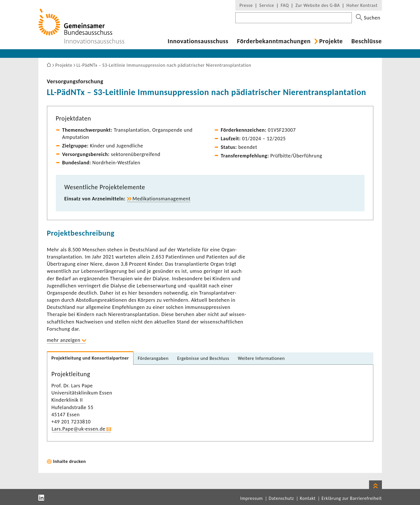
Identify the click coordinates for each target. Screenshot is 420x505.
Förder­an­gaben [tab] (153, 358)
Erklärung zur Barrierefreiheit (352, 498)
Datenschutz (281, 498)
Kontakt (308, 498)
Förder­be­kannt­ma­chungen (274, 41)
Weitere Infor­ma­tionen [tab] (261, 358)
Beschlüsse (366, 41)
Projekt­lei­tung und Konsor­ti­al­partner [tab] (90, 358)
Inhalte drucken (70, 461)
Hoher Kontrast (362, 5)
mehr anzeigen (64, 340)
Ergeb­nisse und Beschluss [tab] (203, 358)
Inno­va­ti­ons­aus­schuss (198, 41)
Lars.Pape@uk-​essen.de (79, 429)
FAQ (285, 5)
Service (267, 5)
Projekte (331, 41)
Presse (246, 5)
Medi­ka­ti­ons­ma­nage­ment (162, 199)
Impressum (252, 498)
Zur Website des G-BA (318, 5)
